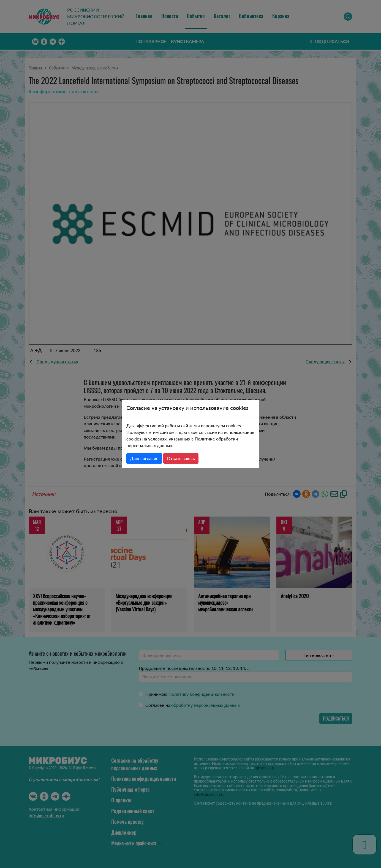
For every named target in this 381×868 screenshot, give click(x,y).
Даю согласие (144, 458)
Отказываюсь (181, 458)
